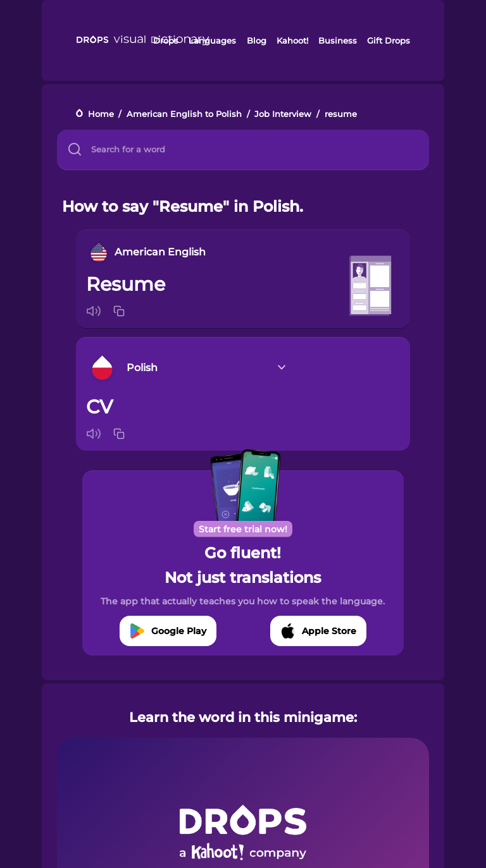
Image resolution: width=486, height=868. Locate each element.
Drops (166, 40)
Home (101, 114)
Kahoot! (292, 40)
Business (338, 40)
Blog (257, 40)
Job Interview (283, 114)
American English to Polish (184, 114)
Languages (212, 40)
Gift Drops (389, 40)
